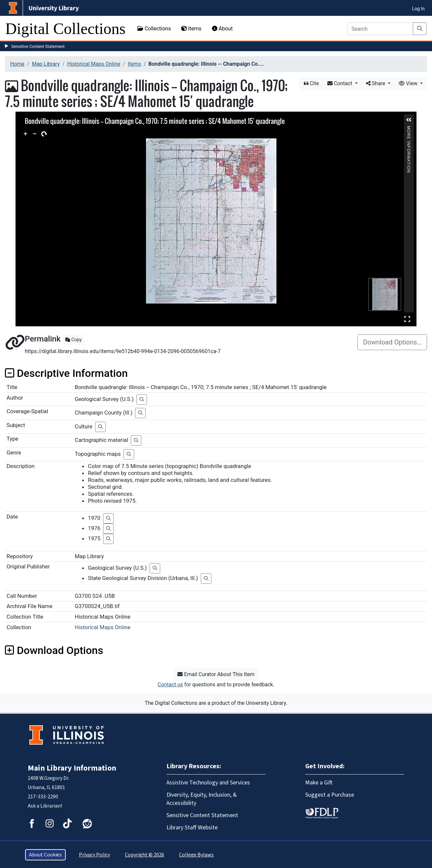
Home (17, 64)
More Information (409, 129)
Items (191, 29)
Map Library (46, 64)
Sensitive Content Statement (38, 46)
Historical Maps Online (94, 64)
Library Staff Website (192, 828)
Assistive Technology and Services (208, 783)
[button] (409, 120)
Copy (73, 340)
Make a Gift (319, 783)
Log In (418, 9)
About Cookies (45, 855)
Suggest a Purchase (330, 795)
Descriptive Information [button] (66, 373)
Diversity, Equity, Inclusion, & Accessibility (202, 799)
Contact (341, 83)
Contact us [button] (170, 685)
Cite (311, 83)
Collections (154, 29)
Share (376, 83)
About (222, 29)
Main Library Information (72, 768)
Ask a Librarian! (45, 806)
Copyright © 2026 (144, 855)
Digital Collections (65, 29)
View (409, 83)
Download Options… (392, 342)
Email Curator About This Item (216, 674)
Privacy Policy (94, 855)
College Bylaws (196, 855)
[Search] (380, 29)
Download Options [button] (54, 650)
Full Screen (407, 319)
